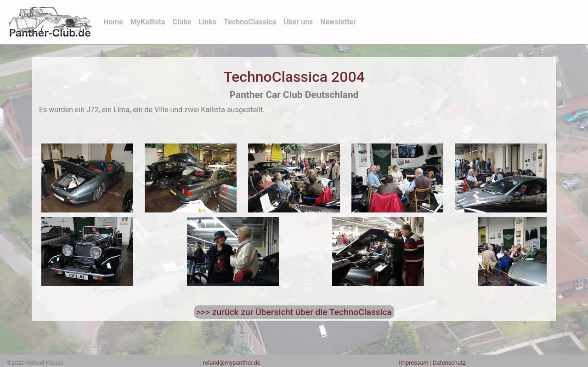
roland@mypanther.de (232, 363)
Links (207, 22)
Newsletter (338, 22)
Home (115, 21)
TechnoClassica (250, 22)
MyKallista (148, 22)
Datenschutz (449, 363)
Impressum (413, 363)
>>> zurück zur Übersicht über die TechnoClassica (294, 312)
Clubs (182, 22)
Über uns (298, 22)
